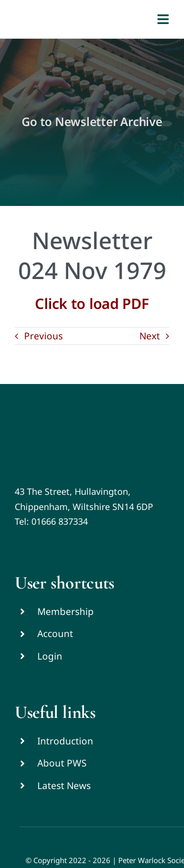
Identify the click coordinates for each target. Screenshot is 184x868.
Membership (66, 612)
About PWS (62, 763)
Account (55, 634)
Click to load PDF (92, 304)
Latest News (64, 786)
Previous (43, 336)
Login (50, 656)
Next (150, 336)
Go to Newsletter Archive (92, 121)
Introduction (65, 741)
